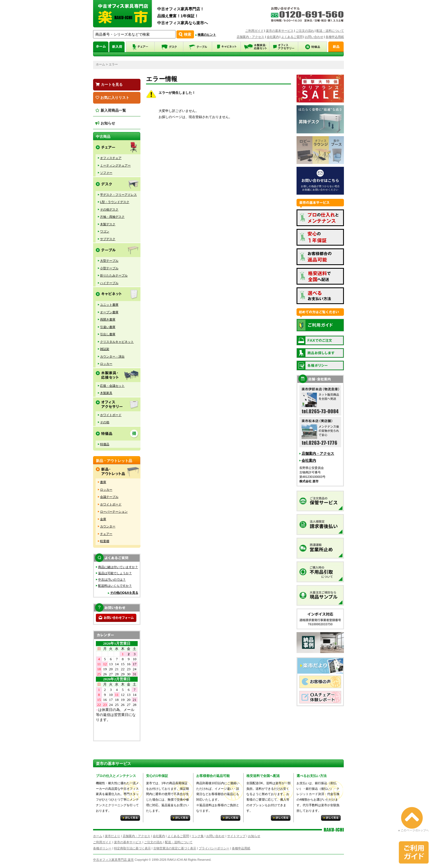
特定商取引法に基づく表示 (132, 848)
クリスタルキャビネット (117, 342)
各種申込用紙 (335, 37)
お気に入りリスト (112, 98)
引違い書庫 (108, 327)
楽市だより (112, 836)
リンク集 (198, 836)
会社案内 (273, 37)
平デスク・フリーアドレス (118, 195)
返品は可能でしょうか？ (115, 573)
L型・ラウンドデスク (115, 202)
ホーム (100, 64)
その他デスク (109, 209)
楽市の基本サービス (280, 31)
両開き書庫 (108, 319)
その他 (105, 422)
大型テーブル (109, 261)
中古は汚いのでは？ (112, 580)
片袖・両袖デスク (112, 217)
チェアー (106, 534)
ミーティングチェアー (115, 165)
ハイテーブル (109, 283)
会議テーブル (109, 497)
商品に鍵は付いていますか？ (118, 567)
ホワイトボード (111, 415)
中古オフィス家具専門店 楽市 (113, 860)
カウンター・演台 (112, 356)
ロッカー (106, 364)
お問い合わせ (314, 37)
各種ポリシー (102, 848)
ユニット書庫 (109, 305)
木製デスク (108, 224)
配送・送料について (330, 31)
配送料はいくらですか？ (115, 586)
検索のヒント (207, 35)
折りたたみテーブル (114, 275)
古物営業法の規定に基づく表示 (175, 848)
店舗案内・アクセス (250, 37)
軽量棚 (105, 541)
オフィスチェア (111, 158)
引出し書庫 (108, 334)
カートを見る (109, 85)
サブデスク (108, 239)
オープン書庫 (109, 312)
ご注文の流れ (305, 31)
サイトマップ (236, 836)
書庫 (103, 482)
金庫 (103, 519)
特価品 (105, 444)
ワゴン (105, 231)
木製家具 (106, 393)
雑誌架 (105, 349)
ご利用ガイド (254, 31)
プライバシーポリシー (214, 848)
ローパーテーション (114, 512)
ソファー (106, 173)
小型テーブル (109, 268)
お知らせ (105, 123)
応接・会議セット (112, 386)
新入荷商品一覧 (111, 110)
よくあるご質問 (292, 37)
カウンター (108, 526)
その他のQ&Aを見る (124, 593)
